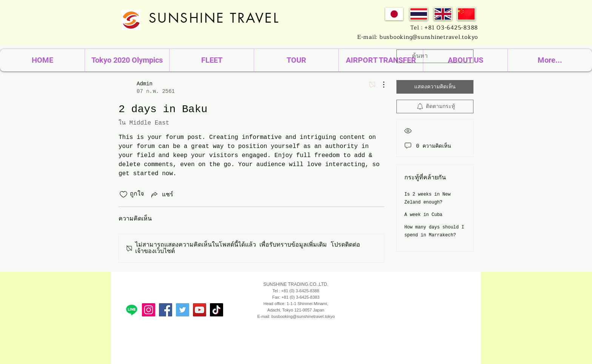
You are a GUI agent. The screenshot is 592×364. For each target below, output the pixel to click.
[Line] (132, 310)
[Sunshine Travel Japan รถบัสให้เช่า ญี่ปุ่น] (166, 310)
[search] (435, 56)
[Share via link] (162, 194)
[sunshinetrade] (200, 310)
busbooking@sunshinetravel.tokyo (303, 316)
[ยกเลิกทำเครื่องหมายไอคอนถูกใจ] (123, 194)
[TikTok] (217, 310)
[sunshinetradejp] (149, 310)
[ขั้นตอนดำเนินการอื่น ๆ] (380, 85)
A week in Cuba (423, 215)
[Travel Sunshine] (183, 310)
